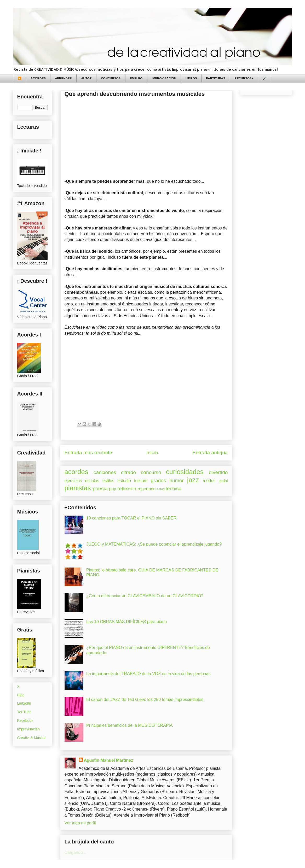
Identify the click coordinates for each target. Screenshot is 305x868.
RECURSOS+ (244, 78)
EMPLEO (136, 78)
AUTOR (86, 78)
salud (161, 489)
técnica (174, 489)
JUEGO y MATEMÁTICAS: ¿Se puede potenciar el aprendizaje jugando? (154, 544)
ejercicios (73, 481)
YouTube (24, 712)
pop (113, 489)
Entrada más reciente (88, 453)
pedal (223, 481)
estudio (124, 481)
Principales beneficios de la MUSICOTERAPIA (130, 725)
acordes (76, 472)
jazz (193, 480)
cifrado (129, 472)
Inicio (152, 453)
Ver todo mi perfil (80, 823)
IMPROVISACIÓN (164, 78)
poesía (100, 489)
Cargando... (76, 852)
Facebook (25, 721)
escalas (92, 481)
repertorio (147, 489)
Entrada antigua (210, 453)
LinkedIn (24, 703)
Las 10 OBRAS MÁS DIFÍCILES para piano (127, 622)
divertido (218, 472)
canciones (105, 472)
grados (159, 480)
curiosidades (185, 472)
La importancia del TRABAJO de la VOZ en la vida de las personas (148, 674)
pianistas (78, 488)
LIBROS (191, 78)
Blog (21, 695)
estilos (108, 481)
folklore (141, 481)
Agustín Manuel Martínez (108, 760)
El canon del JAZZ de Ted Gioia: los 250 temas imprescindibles (145, 699)
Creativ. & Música (31, 738)
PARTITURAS (216, 78)
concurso (151, 472)
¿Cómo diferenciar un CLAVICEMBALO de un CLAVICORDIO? (145, 596)
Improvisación (28, 729)
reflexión (127, 489)
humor (176, 480)
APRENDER (63, 78)
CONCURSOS (111, 78)
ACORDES (38, 78)
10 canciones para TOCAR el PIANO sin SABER (131, 518)
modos (209, 481)
